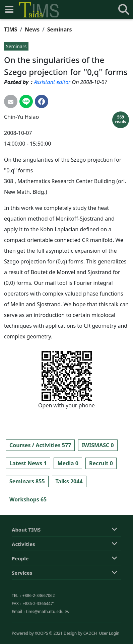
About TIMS (26, 560)
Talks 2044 (69, 481)
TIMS (11, 29)
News (32, 29)
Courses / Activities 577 (40, 445)
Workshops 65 (28, 499)
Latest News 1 (28, 463)
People (20, 588)
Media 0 (68, 463)
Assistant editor (52, 82)
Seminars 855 (27, 481)
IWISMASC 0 (98, 445)
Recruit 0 (101, 463)
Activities (23, 574)
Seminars (60, 29)
